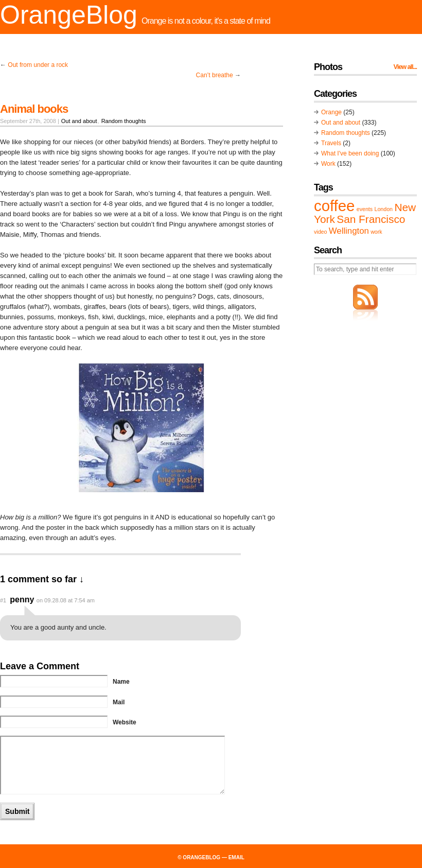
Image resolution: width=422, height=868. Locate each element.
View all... (405, 67)
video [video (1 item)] (320, 232)
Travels (331, 143)
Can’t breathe (215, 75)
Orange (331, 112)
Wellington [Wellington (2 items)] (349, 231)
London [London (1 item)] (383, 209)
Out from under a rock (38, 65)
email (236, 857)
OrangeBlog (69, 15)
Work (328, 164)
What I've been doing (350, 153)
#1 (3, 600)
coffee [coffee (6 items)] (334, 206)
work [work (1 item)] (376, 232)
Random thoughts (124, 121)
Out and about (79, 121)
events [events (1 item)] (365, 209)
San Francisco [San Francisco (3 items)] (371, 219)
